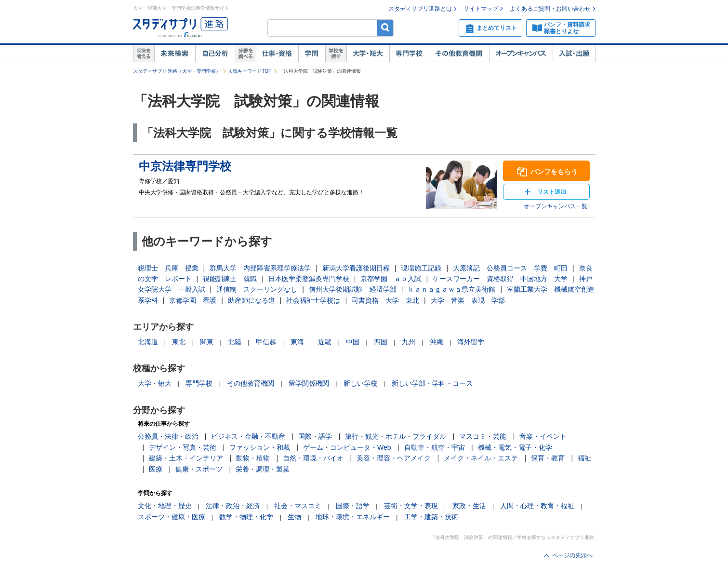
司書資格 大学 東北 (385, 300)
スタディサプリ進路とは (420, 9)
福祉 (584, 458)
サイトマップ (481, 9)
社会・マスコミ (298, 506)
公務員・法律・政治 (168, 436)
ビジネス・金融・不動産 (248, 436)
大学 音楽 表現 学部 (468, 300)
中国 (353, 342)
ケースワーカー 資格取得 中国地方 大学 (500, 279)
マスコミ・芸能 (483, 436)
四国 (381, 342)
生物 (294, 517)
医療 (156, 469)
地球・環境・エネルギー (353, 517)
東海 (297, 342)
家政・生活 (469, 506)
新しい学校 (360, 383)
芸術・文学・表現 (411, 506)
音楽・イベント (543, 436)
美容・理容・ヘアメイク (394, 458)
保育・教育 (548, 458)
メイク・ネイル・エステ (481, 458)
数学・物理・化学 (246, 517)
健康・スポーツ (199, 469)
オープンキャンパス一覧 (556, 206)
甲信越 (266, 342)
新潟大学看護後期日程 (356, 268)
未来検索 (175, 54)
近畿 (325, 342)
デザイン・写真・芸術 (183, 447)
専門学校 (409, 54)
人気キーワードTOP (250, 71)
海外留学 (471, 342)
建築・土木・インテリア (186, 458)
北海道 (148, 342)
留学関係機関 (309, 383)
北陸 (235, 342)
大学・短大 (368, 54)
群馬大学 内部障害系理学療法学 (260, 268)
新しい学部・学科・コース (432, 383)
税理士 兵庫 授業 (168, 268)
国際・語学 (315, 436)
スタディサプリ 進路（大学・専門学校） (177, 71)
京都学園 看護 (193, 300)
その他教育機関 (459, 54)
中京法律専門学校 (185, 166)
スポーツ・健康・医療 (172, 517)
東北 (179, 342)
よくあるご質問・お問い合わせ (550, 9)
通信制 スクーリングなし (257, 289)
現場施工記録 (421, 268)
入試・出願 (574, 54)
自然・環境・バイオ (313, 458)
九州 (409, 342)
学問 (312, 54)
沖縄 (437, 342)
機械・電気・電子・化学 (515, 447)
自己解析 (215, 54)
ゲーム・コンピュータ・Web (347, 447)
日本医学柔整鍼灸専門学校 (309, 279)
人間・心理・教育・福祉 (537, 506)
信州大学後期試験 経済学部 (353, 289)
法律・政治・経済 (233, 506)
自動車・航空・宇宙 (435, 447)
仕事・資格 (277, 54)
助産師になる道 (251, 300)
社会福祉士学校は (313, 300)
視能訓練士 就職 (230, 279)
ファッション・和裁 (260, 447)
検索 (385, 28)
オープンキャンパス (521, 54)
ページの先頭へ (572, 555)
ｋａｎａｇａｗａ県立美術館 (451, 289)
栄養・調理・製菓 (263, 469)
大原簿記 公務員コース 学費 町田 (510, 268)
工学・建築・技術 (431, 517)
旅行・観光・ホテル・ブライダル (396, 436)
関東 (207, 342)
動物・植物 (253, 458)
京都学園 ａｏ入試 (391, 279)
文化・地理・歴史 (165, 506)
